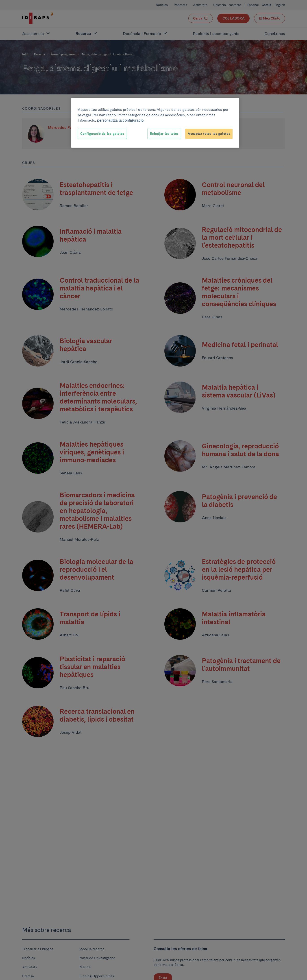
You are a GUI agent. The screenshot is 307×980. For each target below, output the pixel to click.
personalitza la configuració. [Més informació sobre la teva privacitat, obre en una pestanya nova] (121, 120)
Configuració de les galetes (102, 134)
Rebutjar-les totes (164, 134)
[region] (155, 123)
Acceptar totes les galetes (209, 134)
